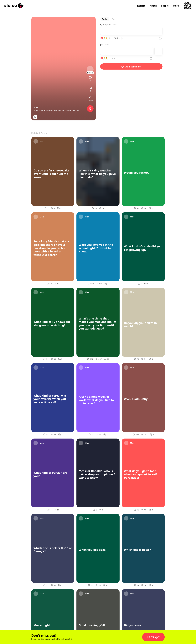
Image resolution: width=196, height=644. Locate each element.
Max (36, 107)
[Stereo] (14, 6)
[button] (153, 637)
